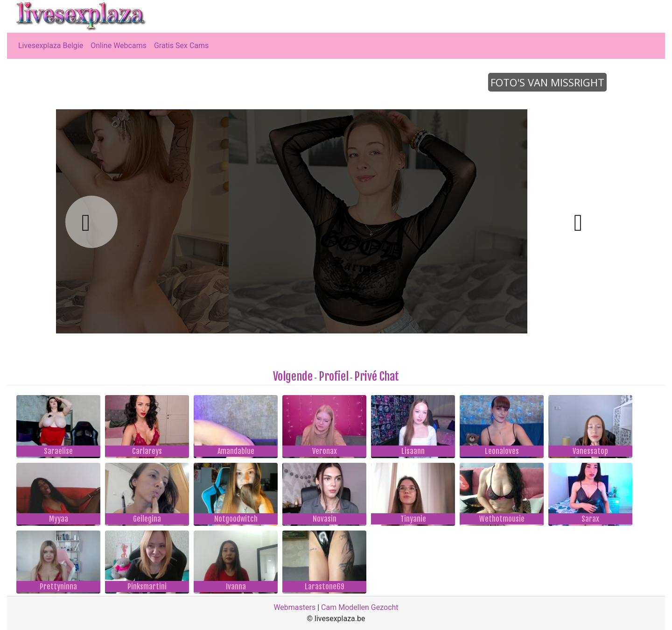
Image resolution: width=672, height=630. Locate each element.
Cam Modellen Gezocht (360, 607)
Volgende (293, 376)
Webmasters (294, 607)
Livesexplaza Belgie (51, 46)
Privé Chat (377, 376)
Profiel (334, 376)
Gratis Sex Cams (181, 46)
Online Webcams (119, 46)
